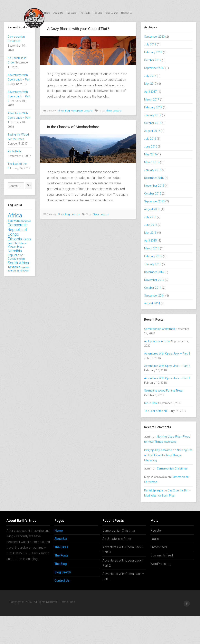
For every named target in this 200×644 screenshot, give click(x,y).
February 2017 (153, 107)
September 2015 (154, 201)
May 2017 (150, 84)
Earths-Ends (34, 18)
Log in (155, 539)
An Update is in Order (157, 341)
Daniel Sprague (153, 491)
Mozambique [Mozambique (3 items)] (16, 247)
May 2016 (150, 154)
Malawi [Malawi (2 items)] (23, 243)
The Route (85, 13)
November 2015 (154, 186)
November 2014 (154, 280)
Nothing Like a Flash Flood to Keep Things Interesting (168, 455)
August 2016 (152, 131)
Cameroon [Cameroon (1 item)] (26, 221)
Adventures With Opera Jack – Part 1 (19, 118)
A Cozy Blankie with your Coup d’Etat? (78, 29)
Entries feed (159, 547)
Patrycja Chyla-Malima (158, 450)
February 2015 (153, 256)
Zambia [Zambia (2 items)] (12, 271)
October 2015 (153, 194)
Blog (67, 111)
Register (156, 530)
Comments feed (162, 555)
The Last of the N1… (157, 411)
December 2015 (154, 178)
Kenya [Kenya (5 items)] (27, 239)
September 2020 (154, 37)
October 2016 (153, 123)
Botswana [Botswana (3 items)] (14, 221)
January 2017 (153, 115)
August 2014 (152, 303)
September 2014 (154, 296)
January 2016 (153, 170)
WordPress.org (161, 564)
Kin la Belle (14, 152)
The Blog (98, 13)
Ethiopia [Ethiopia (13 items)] (15, 239)
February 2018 (153, 52)
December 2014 (154, 272)
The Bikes (71, 13)
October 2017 (153, 60)
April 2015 (150, 241)
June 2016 (151, 147)
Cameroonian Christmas (160, 329)
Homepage (77, 111)
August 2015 (152, 209)
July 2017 (150, 76)
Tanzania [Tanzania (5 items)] (14, 267)
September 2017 (154, 68)
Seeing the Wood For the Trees (163, 391)
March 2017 (152, 100)
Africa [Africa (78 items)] (15, 215)
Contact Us (127, 13)
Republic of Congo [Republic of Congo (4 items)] (15, 257)
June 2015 (151, 225)
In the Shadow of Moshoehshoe (73, 127)
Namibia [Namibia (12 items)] (15, 251)
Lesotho (88, 111)
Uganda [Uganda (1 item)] (25, 267)
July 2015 (150, 217)
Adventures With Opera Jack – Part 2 (19, 96)
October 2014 (153, 288)
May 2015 (150, 233)
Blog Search (112, 13)
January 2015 (153, 264)
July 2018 (150, 45)
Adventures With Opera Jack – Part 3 (19, 80)
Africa (61, 111)
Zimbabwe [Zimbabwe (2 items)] (23, 271)
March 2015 (152, 248)
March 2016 (152, 162)
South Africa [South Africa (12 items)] (18, 263)
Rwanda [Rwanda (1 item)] (21, 259)
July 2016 (150, 139)
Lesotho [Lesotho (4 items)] (13, 243)
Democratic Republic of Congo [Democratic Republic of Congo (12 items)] (18, 230)
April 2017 (150, 92)
